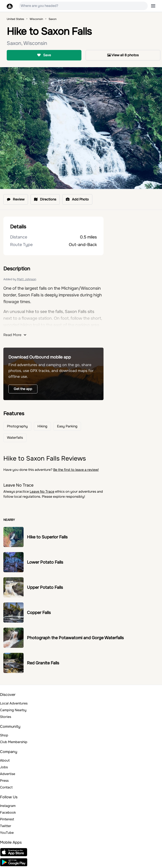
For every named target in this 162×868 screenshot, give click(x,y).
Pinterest (7, 819)
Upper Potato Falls (45, 587)
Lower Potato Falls (45, 562)
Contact (6, 787)
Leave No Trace (42, 492)
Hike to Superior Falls (47, 537)
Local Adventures (14, 703)
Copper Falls (39, 613)
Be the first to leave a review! (76, 470)
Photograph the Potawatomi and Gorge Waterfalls (75, 638)
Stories (6, 717)
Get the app (23, 389)
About (5, 760)
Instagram (8, 806)
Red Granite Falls (43, 663)
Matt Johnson (27, 279)
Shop (4, 735)
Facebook (8, 812)
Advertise (8, 774)
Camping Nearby (13, 710)
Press (4, 781)
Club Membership (14, 742)
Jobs (4, 767)
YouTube (7, 833)
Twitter (6, 826)
